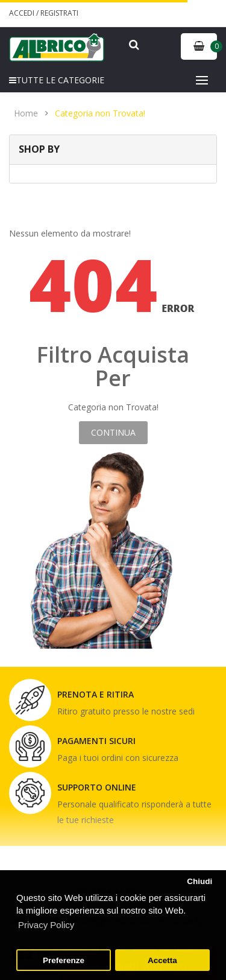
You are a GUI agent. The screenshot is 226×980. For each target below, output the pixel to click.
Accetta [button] (162, 960)
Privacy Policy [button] (46, 925)
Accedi (23, 13)
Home (26, 113)
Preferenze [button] (64, 960)
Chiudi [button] (199, 881)
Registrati (59, 13)
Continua (113, 432)
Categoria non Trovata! (100, 113)
